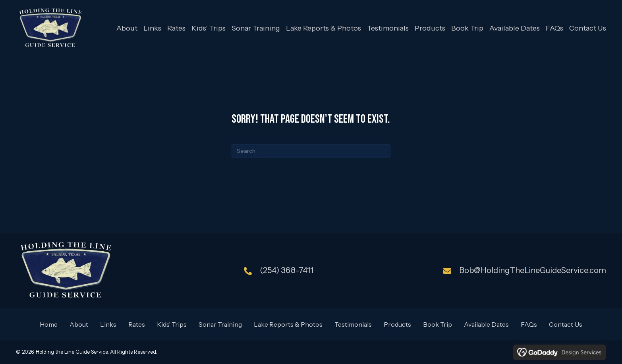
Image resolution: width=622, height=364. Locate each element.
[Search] (311, 151)
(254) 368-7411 (287, 270)
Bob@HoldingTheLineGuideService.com (533, 270)
